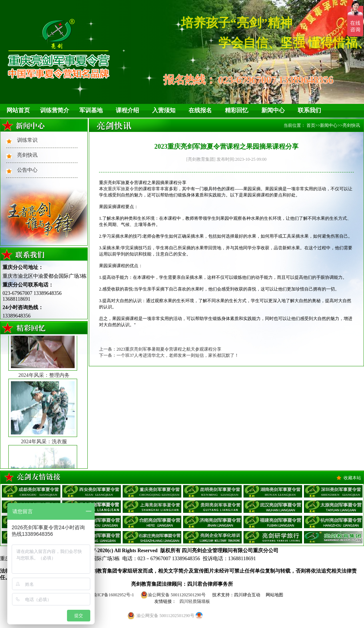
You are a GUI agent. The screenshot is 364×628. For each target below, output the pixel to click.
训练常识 (27, 140)
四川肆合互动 (247, 595)
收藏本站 (352, 478)
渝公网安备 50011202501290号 (173, 595)
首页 (311, 125)
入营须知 (164, 110)
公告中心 (27, 170)
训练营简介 (55, 110)
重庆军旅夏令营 (123, 189)
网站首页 (18, 110)
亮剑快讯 (27, 155)
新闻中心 (273, 110)
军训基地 (91, 110)
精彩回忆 (237, 110)
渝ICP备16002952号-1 (113, 595)
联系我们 (309, 110)
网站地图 (274, 595)
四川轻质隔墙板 (195, 601)
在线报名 (200, 110)
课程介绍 (127, 110)
